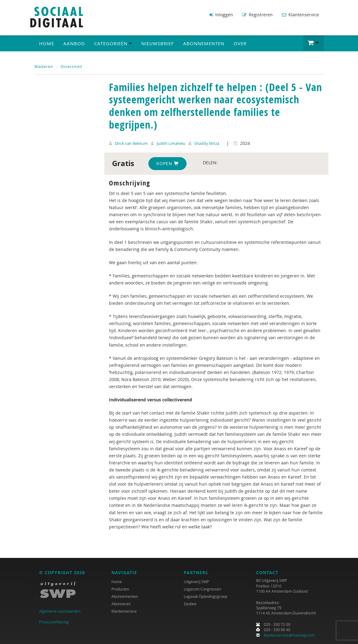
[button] (314, 43)
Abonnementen (204, 43)
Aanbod (74, 43)
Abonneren (121, 604)
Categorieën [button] (113, 43)
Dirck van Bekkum (131, 143)
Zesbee (190, 604)
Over (240, 43)
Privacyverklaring (54, 622)
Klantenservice (300, 15)
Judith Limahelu (171, 143)
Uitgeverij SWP (196, 582)
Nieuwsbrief (158, 43)
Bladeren (44, 66)
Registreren (257, 15)
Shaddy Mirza (207, 143)
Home (47, 43)
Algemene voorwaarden (60, 611)
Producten (120, 589)
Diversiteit (72, 66)
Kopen (167, 163)
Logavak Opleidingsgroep (205, 596)
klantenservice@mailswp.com (289, 635)
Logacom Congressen (202, 589)
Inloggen (221, 15)
